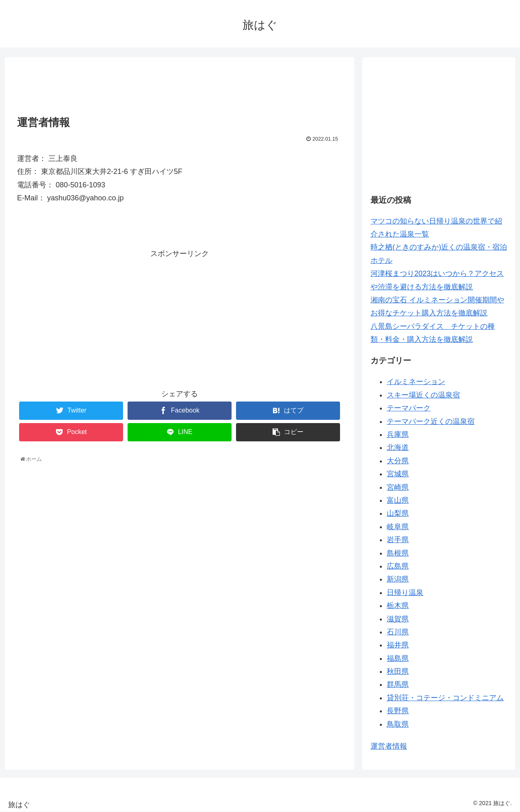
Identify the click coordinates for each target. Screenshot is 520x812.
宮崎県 (398, 487)
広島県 (398, 566)
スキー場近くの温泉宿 (423, 395)
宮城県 (398, 474)
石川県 (398, 632)
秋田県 (398, 671)
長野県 (398, 711)
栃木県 (398, 606)
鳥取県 (398, 724)
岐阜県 (398, 527)
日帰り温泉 (405, 593)
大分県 (398, 461)
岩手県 (398, 540)
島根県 (398, 553)
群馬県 (398, 684)
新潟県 (398, 579)
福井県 (398, 645)
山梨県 (398, 513)
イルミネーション (416, 382)
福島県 (398, 658)
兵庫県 (398, 434)
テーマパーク (409, 408)
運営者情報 (389, 746)
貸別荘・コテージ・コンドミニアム (445, 698)
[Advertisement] (180, 84)
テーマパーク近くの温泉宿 (431, 421)
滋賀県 (398, 619)
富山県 (398, 500)
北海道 (398, 447)
